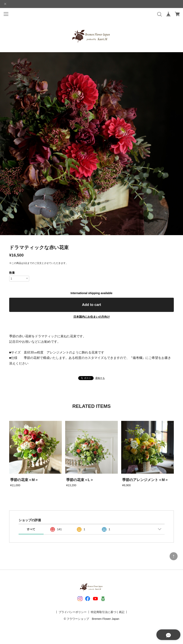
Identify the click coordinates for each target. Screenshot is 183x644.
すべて (31, 529)
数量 (12, 273)
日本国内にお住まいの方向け (92, 317)
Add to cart (91, 305)
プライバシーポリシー (73, 612)
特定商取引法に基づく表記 (108, 612)
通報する (100, 378)
